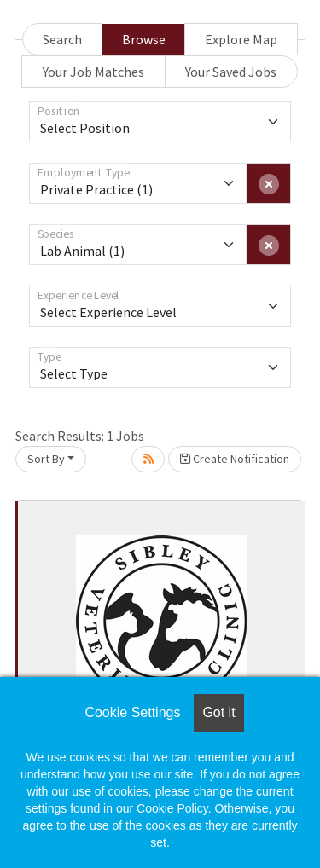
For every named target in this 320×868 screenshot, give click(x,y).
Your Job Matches (93, 72)
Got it (218, 712)
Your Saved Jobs (231, 72)
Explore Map (241, 39)
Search (62, 39)
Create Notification (235, 459)
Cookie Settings (132, 712)
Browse (144, 39)
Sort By (46, 459)
